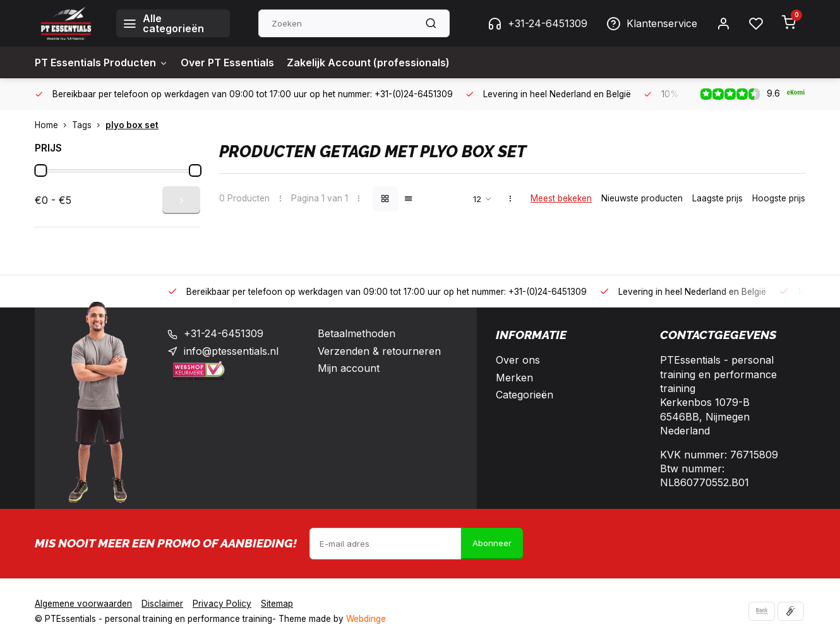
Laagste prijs (717, 198)
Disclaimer (162, 604)
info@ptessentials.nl (231, 351)
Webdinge (366, 619)
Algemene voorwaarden (83, 604)
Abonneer (492, 543)
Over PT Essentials (227, 63)
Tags (89, 125)
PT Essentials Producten (101, 63)
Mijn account (349, 368)
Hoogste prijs (779, 198)
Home (53, 125)
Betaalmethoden (357, 333)
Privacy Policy (222, 604)
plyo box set (132, 125)
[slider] (40, 170)
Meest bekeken (561, 198)
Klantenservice (652, 23)
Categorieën (525, 395)
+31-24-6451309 (537, 23)
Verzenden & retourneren (379, 351)
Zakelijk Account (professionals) (368, 63)
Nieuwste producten (642, 198)
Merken (514, 378)
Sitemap (277, 604)
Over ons (518, 360)
